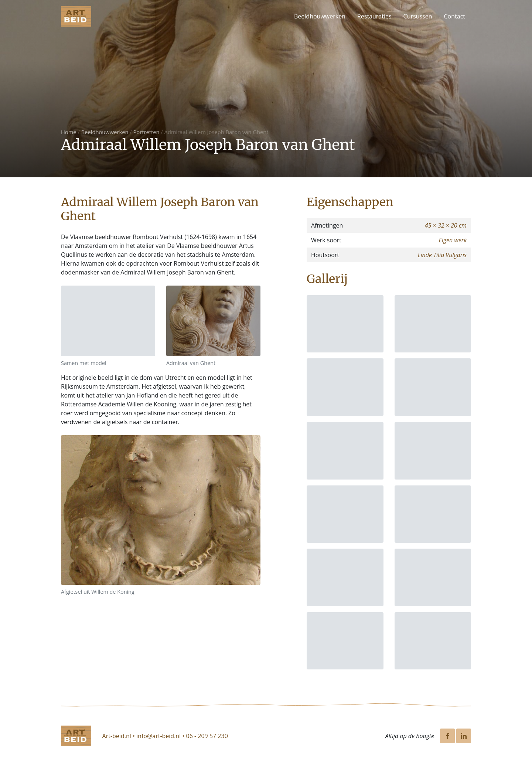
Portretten (146, 132)
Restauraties (374, 16)
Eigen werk (453, 240)
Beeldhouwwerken (320, 16)
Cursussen (418, 16)
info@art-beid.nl (158, 736)
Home (69, 132)
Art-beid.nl (117, 736)
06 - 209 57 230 (207, 736)
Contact (455, 16)
